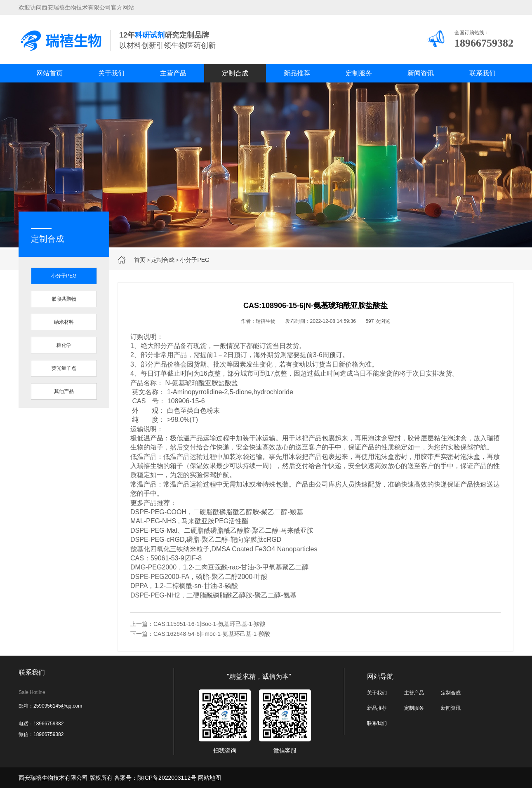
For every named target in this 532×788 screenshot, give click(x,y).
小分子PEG (195, 260)
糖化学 (64, 345)
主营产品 (173, 73)
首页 (140, 260)
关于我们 (111, 73)
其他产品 (64, 391)
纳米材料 (64, 322)
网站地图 (210, 778)
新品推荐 (297, 73)
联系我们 (483, 73)
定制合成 (235, 73)
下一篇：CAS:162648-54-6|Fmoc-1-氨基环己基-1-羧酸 (200, 634)
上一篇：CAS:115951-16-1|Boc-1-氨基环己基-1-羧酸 (198, 624)
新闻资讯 (421, 73)
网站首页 (49, 73)
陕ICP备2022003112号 (167, 778)
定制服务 (359, 73)
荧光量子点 (64, 368)
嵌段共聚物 (64, 299)
